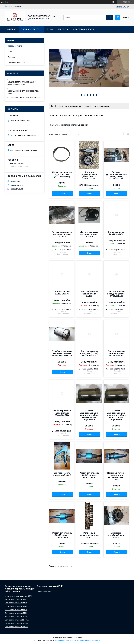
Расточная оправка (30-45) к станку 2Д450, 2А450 (62, 535)
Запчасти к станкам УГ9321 (17, 627)
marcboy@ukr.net (17, 185)
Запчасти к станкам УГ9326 (17, 623)
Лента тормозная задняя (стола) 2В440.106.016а (116, 353)
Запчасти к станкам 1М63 (16, 603)
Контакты (63, 29)
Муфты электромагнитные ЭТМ (18, 596)
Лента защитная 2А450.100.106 (62, 293)
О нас (50, 29)
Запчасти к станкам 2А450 (16, 616)
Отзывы (11, 57)
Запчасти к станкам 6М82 (16, 613)
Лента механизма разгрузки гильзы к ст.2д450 (89, 234)
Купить (62, 193)
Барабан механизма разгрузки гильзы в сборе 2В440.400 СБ (62, 353)
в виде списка (128, 134)
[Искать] (110, 17)
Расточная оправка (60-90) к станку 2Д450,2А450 (89, 475)
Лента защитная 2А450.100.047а (116, 233)
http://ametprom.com (18, 181)
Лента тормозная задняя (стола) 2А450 (89, 294)
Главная (12, 29)
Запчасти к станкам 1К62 (16, 599)
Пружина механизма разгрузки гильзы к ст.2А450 (62, 234)
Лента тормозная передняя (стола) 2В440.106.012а (89, 353)
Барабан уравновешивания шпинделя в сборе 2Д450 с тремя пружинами (116, 415)
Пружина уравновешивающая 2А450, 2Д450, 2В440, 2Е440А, (116, 175)
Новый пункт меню (45, 591)
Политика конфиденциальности (88, 640)
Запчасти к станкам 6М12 (16, 610)
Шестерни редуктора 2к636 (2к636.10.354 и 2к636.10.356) (89, 175)
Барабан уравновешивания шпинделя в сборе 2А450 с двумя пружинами (89, 415)
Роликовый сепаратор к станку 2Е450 (89, 535)
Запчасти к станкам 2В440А (17, 620)
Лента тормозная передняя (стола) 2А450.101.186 (116, 294)
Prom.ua (79, 638)
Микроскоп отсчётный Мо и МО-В (116, 535)
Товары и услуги (30, 29)
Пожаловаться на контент (64, 640)
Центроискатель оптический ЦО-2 (62, 474)
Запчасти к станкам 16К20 (16, 606)
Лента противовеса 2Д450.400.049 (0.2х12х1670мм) (62, 174)
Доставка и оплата (83, 29)
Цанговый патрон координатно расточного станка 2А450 (116, 476)
